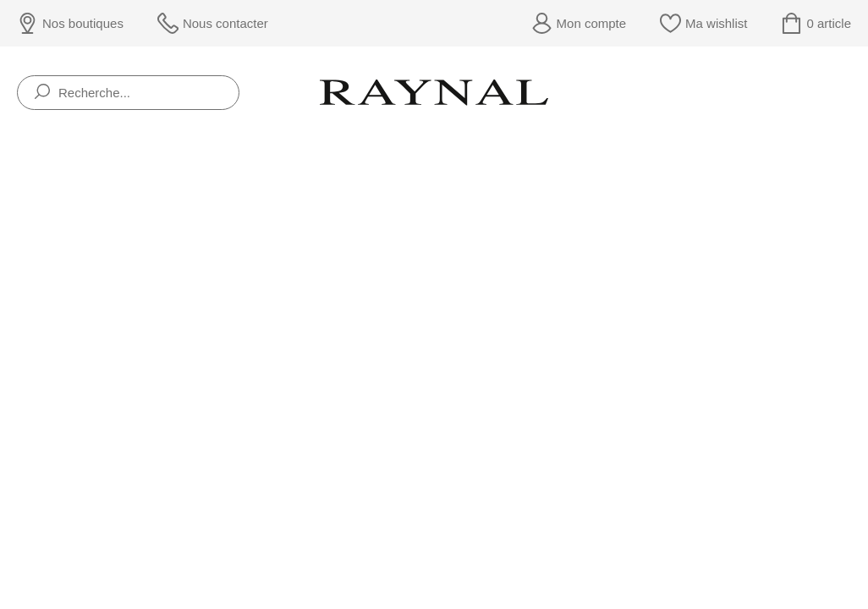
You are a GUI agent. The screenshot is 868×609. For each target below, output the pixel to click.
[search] (42, 93)
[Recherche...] (128, 93)
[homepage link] (434, 92)
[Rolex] (848, 93)
